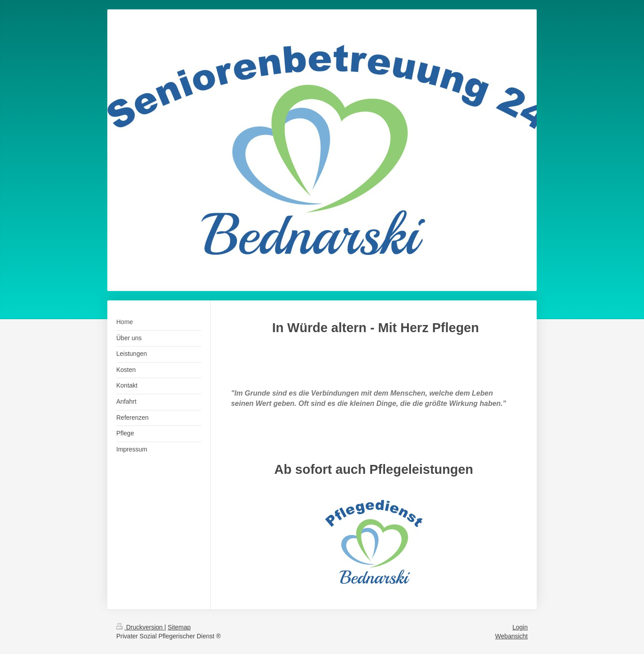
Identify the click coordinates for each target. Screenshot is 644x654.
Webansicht (511, 636)
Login (520, 627)
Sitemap (179, 627)
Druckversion (140, 627)
